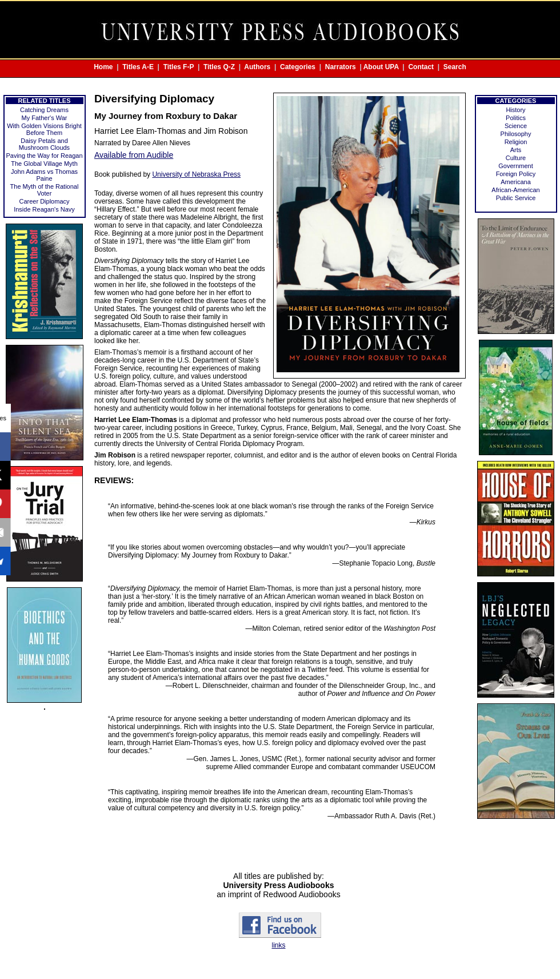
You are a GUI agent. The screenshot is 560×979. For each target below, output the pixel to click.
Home (103, 67)
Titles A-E (138, 67)
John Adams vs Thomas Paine (44, 175)
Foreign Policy (516, 174)
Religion (516, 142)
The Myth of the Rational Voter (45, 190)
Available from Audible (134, 155)
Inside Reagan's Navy (44, 209)
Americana (516, 182)
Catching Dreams (44, 110)
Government (516, 166)
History (515, 110)
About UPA (381, 67)
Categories (298, 67)
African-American (515, 190)
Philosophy (516, 134)
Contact (421, 67)
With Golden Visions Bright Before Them (44, 129)
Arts (516, 150)
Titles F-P (179, 67)
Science (516, 126)
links (278, 945)
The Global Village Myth (44, 164)
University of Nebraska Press (196, 174)
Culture (516, 158)
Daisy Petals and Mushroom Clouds (44, 144)
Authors (257, 67)
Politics (516, 118)
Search (455, 67)
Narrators (341, 67)
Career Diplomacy (44, 201)
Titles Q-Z (219, 67)
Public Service (516, 198)
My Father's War (45, 118)
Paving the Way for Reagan (44, 156)
